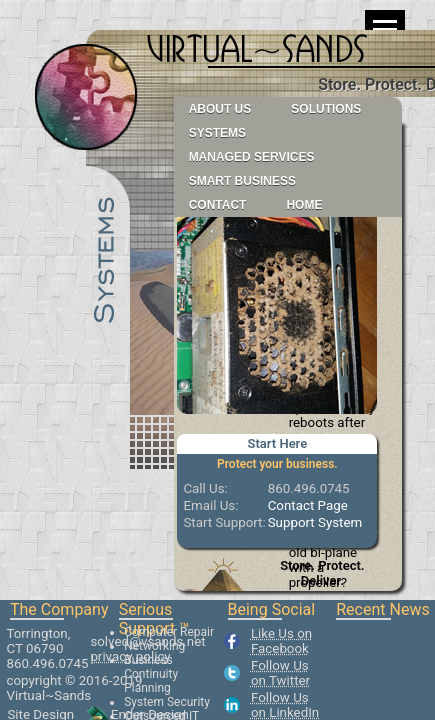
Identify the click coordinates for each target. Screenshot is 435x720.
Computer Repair (169, 632)
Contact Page (308, 505)
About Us (220, 109)
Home (304, 205)
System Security (167, 702)
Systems (217, 133)
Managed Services (252, 157)
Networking (154, 646)
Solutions (326, 109)
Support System (315, 522)
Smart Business (242, 181)
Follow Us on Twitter (280, 673)
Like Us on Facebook (281, 641)
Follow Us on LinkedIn (285, 705)
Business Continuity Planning (151, 674)
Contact (218, 205)
